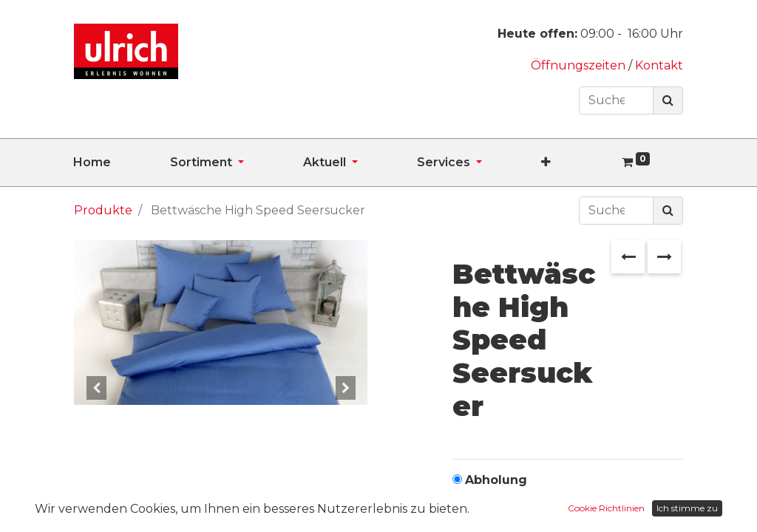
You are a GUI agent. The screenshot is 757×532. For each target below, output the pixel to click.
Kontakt (659, 65)
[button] (576, 163)
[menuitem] (122, 163)
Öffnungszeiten (580, 65)
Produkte (103, 210)
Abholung (496, 480)
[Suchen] (668, 100)
